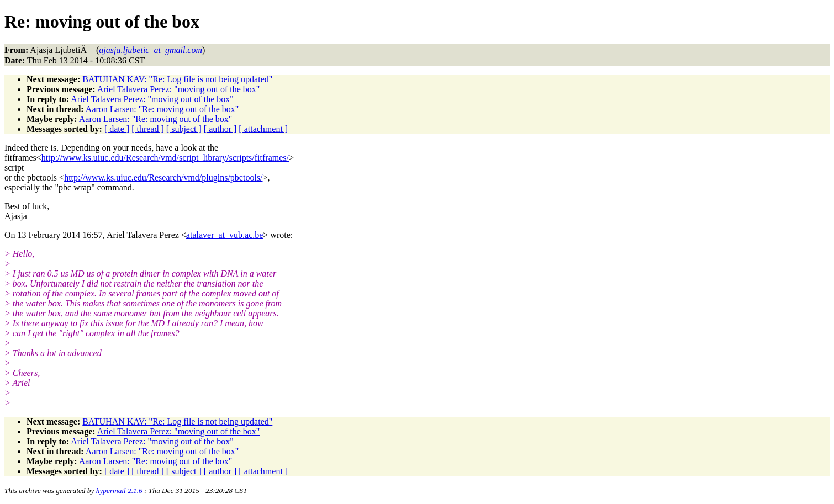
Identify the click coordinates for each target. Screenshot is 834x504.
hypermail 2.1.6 (119, 490)
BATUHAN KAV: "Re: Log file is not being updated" (177, 79)
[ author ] (220, 129)
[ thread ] (148, 129)
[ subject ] (184, 129)
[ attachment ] (263, 129)
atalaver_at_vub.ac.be (225, 235)
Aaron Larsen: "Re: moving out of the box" (162, 109)
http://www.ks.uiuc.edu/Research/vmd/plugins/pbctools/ (163, 177)
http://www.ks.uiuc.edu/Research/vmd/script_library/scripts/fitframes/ (165, 158)
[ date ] (117, 129)
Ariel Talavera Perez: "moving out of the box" (179, 89)
